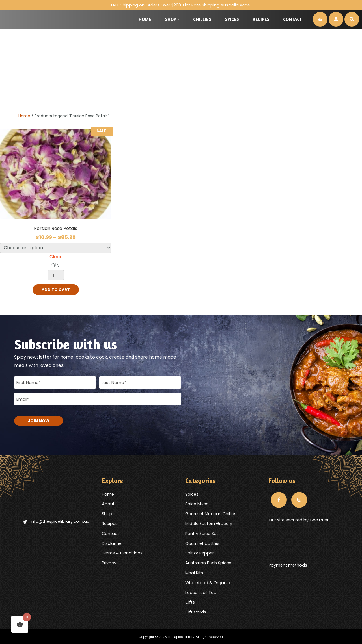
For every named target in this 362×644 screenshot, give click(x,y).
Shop (171, 19)
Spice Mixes (197, 504)
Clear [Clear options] (56, 257)
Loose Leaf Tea (201, 593)
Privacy (109, 563)
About (108, 504)
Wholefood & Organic (208, 583)
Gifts (190, 602)
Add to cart (56, 290)
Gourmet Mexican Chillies (211, 514)
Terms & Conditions (122, 553)
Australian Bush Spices (208, 563)
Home (145, 19)
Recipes (261, 19)
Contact (293, 19)
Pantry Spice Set (202, 534)
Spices (232, 19)
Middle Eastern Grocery (209, 524)
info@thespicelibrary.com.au (56, 521)
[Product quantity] (56, 275)
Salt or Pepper (200, 553)
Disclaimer (112, 543)
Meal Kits (194, 573)
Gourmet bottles (202, 543)
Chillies (202, 19)
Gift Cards (196, 612)
